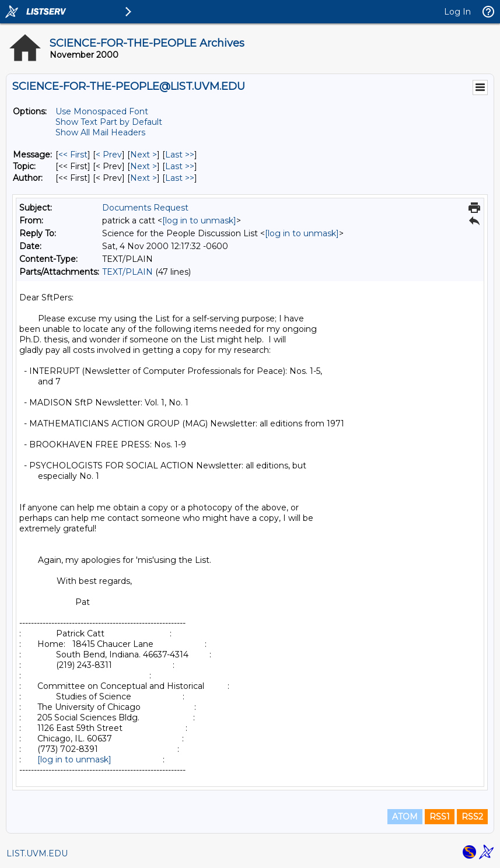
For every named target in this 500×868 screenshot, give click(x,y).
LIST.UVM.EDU (37, 853)
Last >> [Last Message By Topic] (180, 166)
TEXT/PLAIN (127, 272)
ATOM (405, 817)
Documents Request (145, 208)
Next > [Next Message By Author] (144, 178)
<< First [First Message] (73, 155)
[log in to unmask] (199, 220)
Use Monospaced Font (102, 111)
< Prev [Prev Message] (109, 155)
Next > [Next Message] (144, 155)
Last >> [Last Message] (180, 155)
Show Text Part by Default (109, 122)
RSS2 (472, 817)
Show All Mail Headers (100, 132)
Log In (457, 12)
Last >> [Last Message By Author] (180, 178)
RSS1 (440, 817)
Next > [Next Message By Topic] (144, 166)
